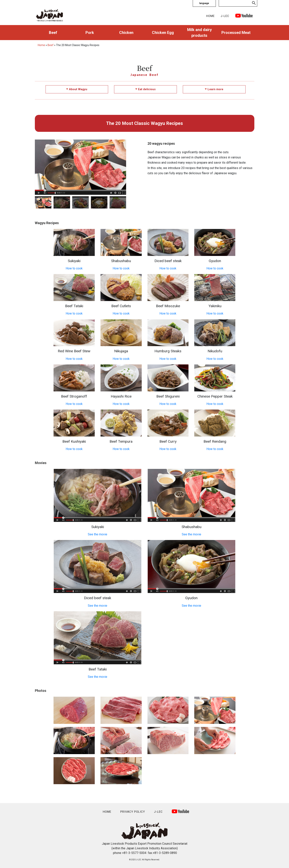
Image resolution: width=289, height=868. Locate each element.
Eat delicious (145, 89)
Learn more (214, 89)
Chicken (126, 33)
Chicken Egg (163, 33)
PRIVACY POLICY (133, 812)
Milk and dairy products (199, 33)
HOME (210, 16)
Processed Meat (236, 33)
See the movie (98, 534)
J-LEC (225, 16)
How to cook (74, 268)
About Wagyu (77, 89)
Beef (53, 33)
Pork (90, 33)
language (204, 3)
